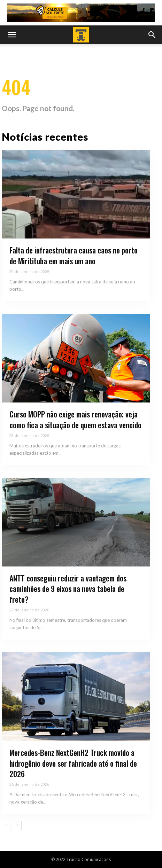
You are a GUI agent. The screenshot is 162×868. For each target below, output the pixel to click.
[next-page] (17, 826)
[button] (12, 35)
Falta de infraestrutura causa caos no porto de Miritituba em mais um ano (74, 255)
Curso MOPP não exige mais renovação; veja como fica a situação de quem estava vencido (75, 419)
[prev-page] (6, 826)
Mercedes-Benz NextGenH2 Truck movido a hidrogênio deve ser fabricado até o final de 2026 (73, 763)
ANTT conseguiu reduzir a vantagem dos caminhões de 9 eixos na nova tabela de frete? (68, 589)
